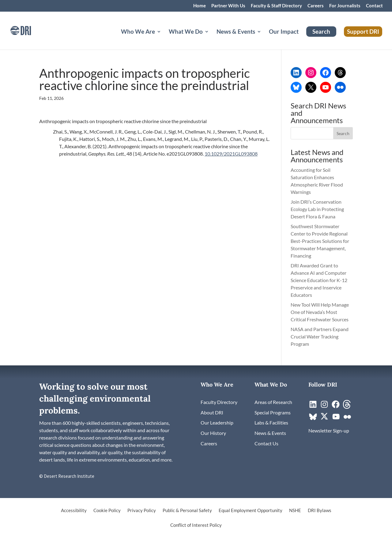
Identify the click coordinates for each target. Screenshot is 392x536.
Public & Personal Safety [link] (187, 511)
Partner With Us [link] (228, 6)
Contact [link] (374, 6)
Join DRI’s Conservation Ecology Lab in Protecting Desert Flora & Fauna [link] (317, 209)
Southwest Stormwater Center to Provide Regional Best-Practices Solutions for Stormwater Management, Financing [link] (320, 241)
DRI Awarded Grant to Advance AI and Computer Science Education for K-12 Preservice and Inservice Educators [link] (319, 280)
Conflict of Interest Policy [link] (196, 525)
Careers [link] (316, 6)
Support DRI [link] (363, 31)
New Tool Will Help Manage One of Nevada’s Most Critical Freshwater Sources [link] (320, 312)
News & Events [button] (236, 32)
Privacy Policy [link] (142, 511)
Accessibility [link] (74, 511)
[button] (343, 133)
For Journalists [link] (345, 6)
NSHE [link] (295, 511)
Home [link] (200, 6)
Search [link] (321, 31)
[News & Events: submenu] (264, 39)
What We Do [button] (186, 32)
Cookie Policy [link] (107, 511)
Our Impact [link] (284, 32)
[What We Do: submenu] (212, 39)
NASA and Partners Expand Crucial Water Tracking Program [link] (320, 336)
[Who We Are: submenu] (164, 39)
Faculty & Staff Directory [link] (276, 6)
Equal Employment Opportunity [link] (251, 511)
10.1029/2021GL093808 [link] (231, 154)
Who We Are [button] (138, 32)
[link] (29, 30)
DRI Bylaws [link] (320, 511)
